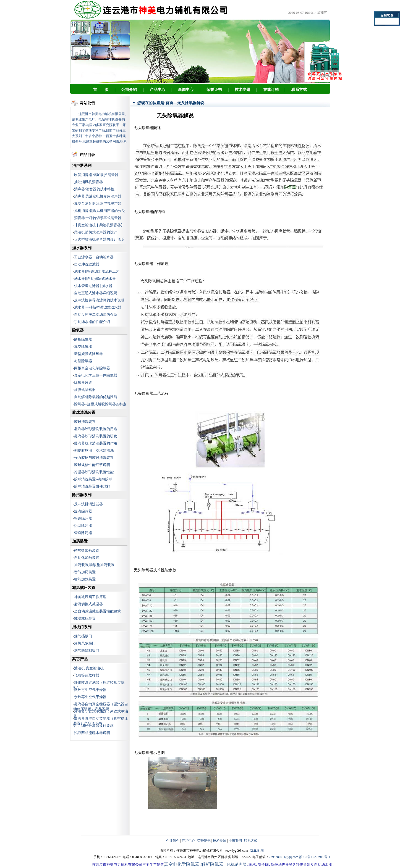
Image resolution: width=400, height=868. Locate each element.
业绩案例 (235, 841)
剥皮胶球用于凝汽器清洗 (94, 450)
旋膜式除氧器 (85, 390)
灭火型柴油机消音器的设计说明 (99, 239)
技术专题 (219, 841)
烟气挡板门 (83, 636)
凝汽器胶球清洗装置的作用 (96, 443)
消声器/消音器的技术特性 (94, 189)
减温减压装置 (85, 618)
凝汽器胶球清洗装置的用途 (96, 429)
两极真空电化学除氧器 (92, 368)
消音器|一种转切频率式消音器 (98, 218)
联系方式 (251, 841)
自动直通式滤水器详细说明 (96, 293)
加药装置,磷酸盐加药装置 (94, 565)
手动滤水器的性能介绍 (92, 322)
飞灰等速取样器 (87, 675)
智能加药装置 (85, 572)
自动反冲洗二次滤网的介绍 (96, 315)
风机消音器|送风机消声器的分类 (100, 211)
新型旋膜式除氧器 (88, 354)
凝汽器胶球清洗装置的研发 (96, 436)
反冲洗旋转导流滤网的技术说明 (99, 300)
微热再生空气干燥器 (90, 690)
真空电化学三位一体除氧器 (96, 375)
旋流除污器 (83, 511)
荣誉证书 (204, 841)
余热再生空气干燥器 (90, 697)
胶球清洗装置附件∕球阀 (92, 486)
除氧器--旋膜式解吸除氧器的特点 (100, 404)
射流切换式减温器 (88, 604)
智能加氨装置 (85, 579)
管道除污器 (83, 518)
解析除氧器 (83, 339)
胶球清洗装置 (85, 422)
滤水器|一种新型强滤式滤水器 (98, 307)
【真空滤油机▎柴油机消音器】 (99, 225)
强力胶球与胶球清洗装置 (94, 458)
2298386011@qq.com (284, 857)
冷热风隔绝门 (85, 643)
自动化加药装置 (87, 558)
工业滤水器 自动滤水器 (94, 257)
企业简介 (173, 841)
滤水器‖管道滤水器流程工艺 (97, 271)
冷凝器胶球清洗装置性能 (94, 472)
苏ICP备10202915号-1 (315, 857)
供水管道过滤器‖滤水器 (93, 286)
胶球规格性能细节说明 (92, 465)
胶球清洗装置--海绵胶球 (93, 479)
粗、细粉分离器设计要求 (94, 726)
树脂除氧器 (83, 361)
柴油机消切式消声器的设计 (96, 232)
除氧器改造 (83, 382)
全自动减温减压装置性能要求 (97, 611)
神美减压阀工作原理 (90, 597)
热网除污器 (83, 526)
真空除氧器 (83, 347)
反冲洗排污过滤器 (88, 504)
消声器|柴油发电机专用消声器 (98, 196)
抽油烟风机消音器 (88, 182)
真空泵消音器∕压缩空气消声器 (98, 203)
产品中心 (188, 841)
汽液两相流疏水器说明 (92, 733)
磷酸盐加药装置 (87, 550)
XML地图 (257, 851)
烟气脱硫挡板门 (87, 650)
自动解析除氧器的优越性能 (96, 397)
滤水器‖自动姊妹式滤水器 (95, 279)
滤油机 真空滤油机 (89, 668)
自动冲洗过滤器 (87, 264)
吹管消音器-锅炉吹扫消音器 (96, 175)
